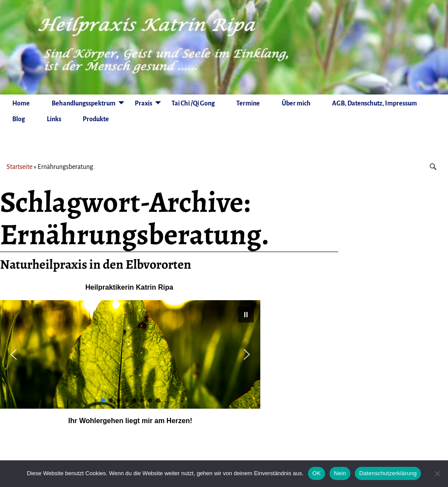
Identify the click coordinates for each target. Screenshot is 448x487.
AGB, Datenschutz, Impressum (374, 103)
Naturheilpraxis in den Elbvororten (96, 264)
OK (317, 473)
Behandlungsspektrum (84, 103)
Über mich (296, 103)
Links (54, 119)
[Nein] (437, 473)
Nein (340, 473)
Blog (19, 119)
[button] (246, 315)
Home (21, 103)
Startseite (19, 167)
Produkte (96, 119)
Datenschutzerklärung (388, 473)
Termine (248, 103)
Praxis (143, 103)
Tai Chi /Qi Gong (193, 103)
